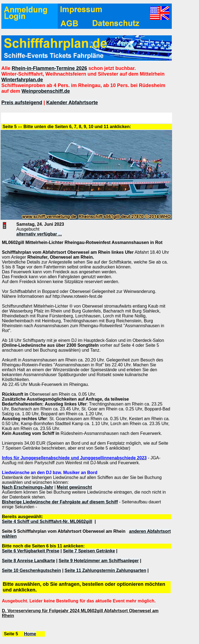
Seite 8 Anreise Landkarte (28, 561)
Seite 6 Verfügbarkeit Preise (31, 551)
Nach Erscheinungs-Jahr (28, 487)
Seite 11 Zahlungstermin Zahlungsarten (105, 570)
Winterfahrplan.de (22, 80)
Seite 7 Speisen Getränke (89, 551)
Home (30, 634)
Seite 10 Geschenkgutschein (31, 570)
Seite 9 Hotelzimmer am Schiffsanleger (99, 561)
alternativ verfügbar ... (39, 234)
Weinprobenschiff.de (46, 91)
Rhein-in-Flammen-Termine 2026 (49, 68)
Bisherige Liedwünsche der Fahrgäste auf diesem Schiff (60, 502)
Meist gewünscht (74, 487)
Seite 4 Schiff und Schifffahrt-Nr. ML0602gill (47, 521)
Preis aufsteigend (22, 103)
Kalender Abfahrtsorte (72, 103)
